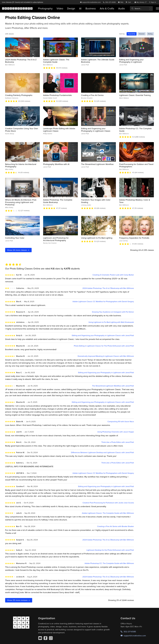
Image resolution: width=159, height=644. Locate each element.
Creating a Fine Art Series (92, 95)
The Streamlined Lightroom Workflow (97, 164)
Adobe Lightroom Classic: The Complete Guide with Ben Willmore (108, 513)
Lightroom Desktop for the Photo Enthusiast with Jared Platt (110, 550)
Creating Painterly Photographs (19, 95)
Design (71, 8)
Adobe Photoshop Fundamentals (57, 95)
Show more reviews (19, 600)
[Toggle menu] (157, 8)
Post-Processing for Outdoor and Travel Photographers (136, 165)
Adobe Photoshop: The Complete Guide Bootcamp (58, 201)
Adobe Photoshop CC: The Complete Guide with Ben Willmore (109, 563)
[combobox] (141, 8)
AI (80, 8)
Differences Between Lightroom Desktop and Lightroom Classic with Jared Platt (102, 452)
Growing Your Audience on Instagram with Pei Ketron (113, 312)
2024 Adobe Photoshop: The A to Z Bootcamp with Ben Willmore (108, 288)
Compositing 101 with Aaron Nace (121, 422)
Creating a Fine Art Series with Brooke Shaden (116, 526)
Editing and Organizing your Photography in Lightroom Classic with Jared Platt (103, 335)
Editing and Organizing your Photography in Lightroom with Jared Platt (106, 373)
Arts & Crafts (107, 8)
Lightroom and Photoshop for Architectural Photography (56, 239)
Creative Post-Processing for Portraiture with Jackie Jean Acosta (108, 503)
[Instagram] (51, 638)
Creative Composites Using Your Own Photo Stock (22, 130)
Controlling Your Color (15, 238)
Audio (122, 8)
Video (60, 8)
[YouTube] (40, 638)
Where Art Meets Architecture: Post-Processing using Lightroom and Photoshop (21, 202)
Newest (142, 34)
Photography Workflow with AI (56, 164)
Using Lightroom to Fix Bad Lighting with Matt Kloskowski (111, 322)
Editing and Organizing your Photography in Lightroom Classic (96, 130)
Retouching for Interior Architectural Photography (21, 165)
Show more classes (18, 250)
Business (91, 8)
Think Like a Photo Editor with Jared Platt (118, 442)
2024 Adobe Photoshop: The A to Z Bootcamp (21, 61)
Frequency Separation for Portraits (134, 238)
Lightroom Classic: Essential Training (135, 95)
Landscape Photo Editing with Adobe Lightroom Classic (59, 130)
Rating (150, 34)
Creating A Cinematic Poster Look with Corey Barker (113, 275)
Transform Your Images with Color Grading (96, 201)
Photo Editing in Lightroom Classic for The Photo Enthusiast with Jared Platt (104, 346)
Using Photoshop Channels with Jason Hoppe (116, 432)
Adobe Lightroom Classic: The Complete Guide (56, 61)
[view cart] (129, 2)
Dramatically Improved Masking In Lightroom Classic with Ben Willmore (106, 356)
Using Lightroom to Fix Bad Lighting (97, 238)
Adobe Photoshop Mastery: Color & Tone (135, 201)
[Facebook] (45, 638)
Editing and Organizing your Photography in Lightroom (131, 61)
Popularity (132, 34)
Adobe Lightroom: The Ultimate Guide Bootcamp (98, 61)
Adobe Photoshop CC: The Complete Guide (135, 130)
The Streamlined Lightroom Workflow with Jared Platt (113, 386)
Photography (45, 8)
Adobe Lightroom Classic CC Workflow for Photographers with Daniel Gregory (103, 302)
